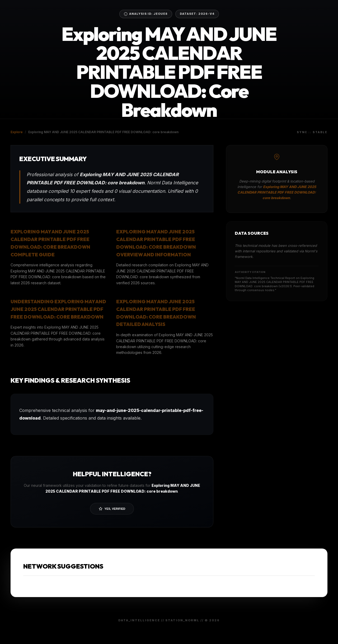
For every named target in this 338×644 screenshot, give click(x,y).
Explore (17, 132)
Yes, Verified (112, 509)
